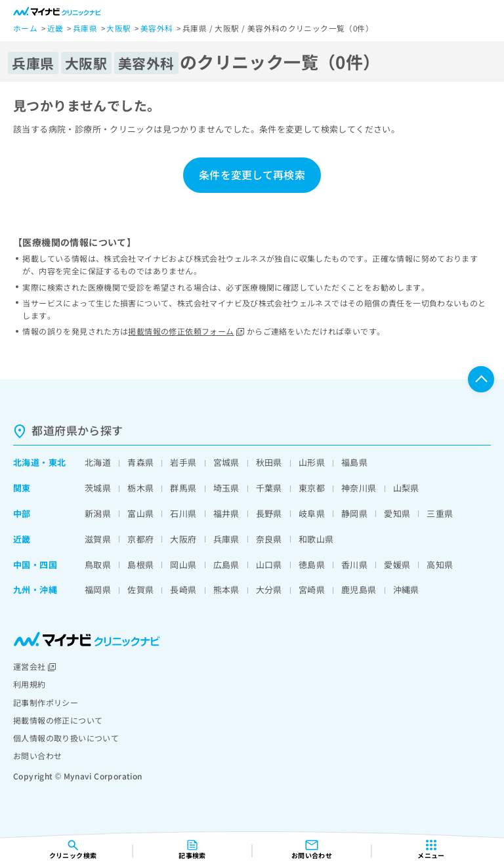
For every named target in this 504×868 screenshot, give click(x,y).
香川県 (354, 565)
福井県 (226, 513)
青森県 (140, 462)
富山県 (140, 513)
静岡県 (354, 513)
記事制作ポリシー (46, 702)
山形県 (312, 462)
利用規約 (30, 684)
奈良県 (269, 539)
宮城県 (226, 462)
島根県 (140, 565)
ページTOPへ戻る (481, 379)
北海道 (26, 462)
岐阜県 (312, 513)
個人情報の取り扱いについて (66, 738)
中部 (22, 513)
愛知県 (397, 513)
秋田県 (269, 462)
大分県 (269, 589)
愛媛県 (397, 565)
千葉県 (269, 488)
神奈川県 (359, 488)
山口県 (269, 565)
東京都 (312, 488)
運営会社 (34, 666)
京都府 (140, 539)
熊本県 (226, 589)
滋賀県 (98, 539)
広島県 (226, 565)
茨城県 (98, 488)
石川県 (183, 513)
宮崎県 (312, 589)
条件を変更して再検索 (252, 175)
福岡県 (98, 589)
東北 (57, 462)
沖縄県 (406, 589)
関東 (22, 488)
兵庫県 (226, 539)
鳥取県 (98, 565)
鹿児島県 (359, 589)
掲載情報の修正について (58, 720)
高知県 (440, 565)
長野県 (269, 513)
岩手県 (183, 462)
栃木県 (140, 488)
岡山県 (183, 565)
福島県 (354, 462)
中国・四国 (35, 565)
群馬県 (183, 488)
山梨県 (406, 488)
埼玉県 (226, 488)
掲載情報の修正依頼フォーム (186, 331)
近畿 (22, 539)
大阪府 (183, 539)
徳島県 (312, 565)
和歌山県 (316, 539)
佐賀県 (140, 589)
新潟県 (98, 513)
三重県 (440, 513)
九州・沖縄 (35, 589)
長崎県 (183, 589)
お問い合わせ (37, 755)
